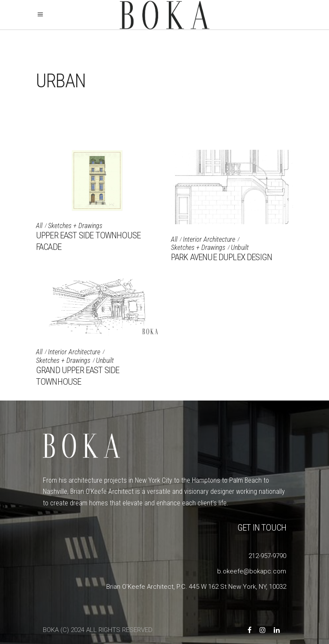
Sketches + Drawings (75, 226)
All (39, 226)
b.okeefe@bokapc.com (252, 571)
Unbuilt (240, 248)
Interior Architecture (209, 239)
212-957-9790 (267, 556)
